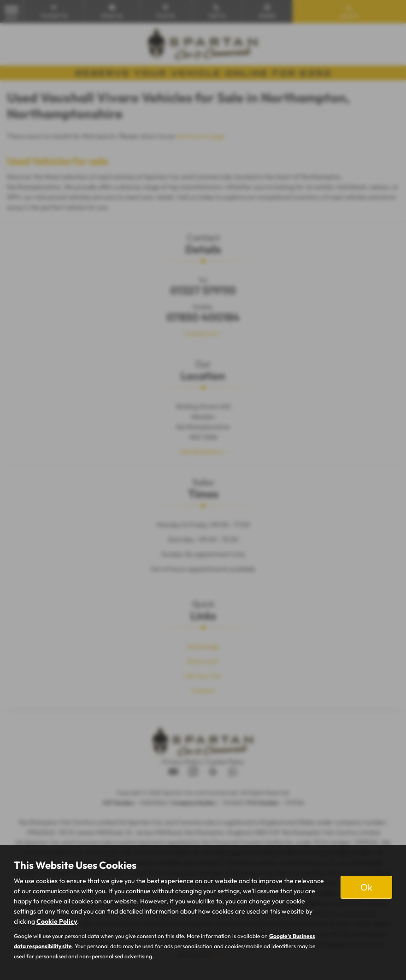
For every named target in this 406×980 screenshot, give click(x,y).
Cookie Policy (57, 921)
